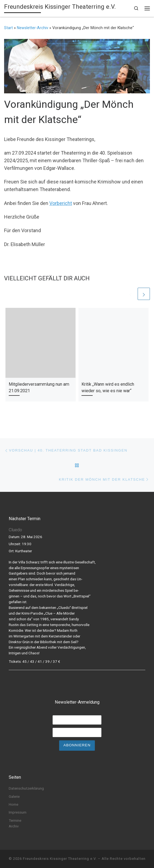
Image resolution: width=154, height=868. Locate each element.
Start (8, 28)
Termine (15, 820)
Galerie (14, 796)
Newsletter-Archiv (33, 28)
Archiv (14, 826)
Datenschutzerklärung (26, 788)
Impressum (18, 812)
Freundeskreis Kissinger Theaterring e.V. (60, 859)
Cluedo (15, 530)
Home (13, 804)
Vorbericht (61, 203)
